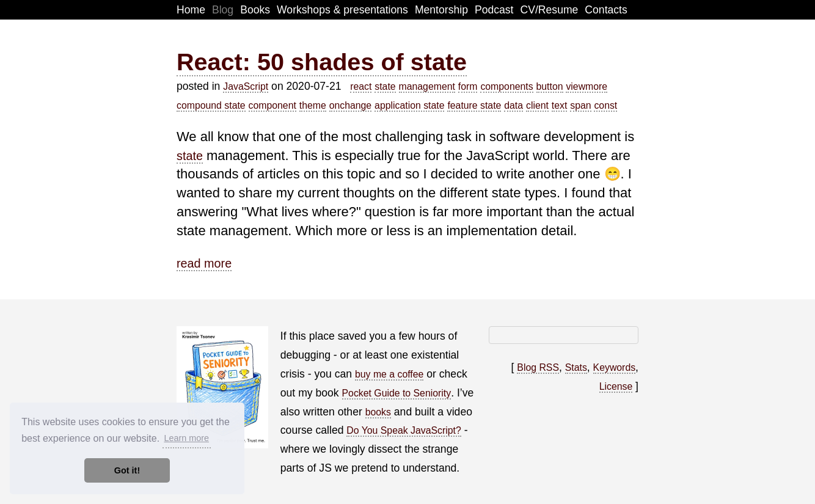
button (550, 86)
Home (191, 10)
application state (409, 105)
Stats (576, 367)
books (378, 412)
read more (204, 263)
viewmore (587, 86)
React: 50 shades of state (322, 62)
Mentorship (441, 10)
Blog (223, 10)
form (468, 86)
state (385, 86)
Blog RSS (538, 367)
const (605, 105)
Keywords (615, 367)
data (513, 105)
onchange (351, 105)
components (506, 86)
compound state (211, 105)
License (616, 386)
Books (255, 10)
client (537, 105)
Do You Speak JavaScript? (404, 430)
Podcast (494, 10)
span (580, 105)
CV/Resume (550, 10)
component (272, 105)
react (361, 86)
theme (313, 105)
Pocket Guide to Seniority (397, 393)
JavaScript (246, 86)
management (427, 86)
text (560, 105)
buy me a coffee (389, 374)
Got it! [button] (127, 470)
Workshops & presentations (342, 10)
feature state (474, 105)
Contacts (606, 10)
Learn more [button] (186, 438)
